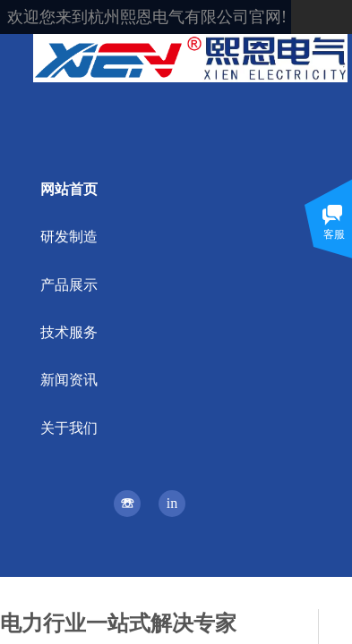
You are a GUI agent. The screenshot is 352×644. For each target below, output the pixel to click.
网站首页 (69, 189)
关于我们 (69, 428)
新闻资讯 (69, 380)
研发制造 (69, 237)
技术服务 (69, 332)
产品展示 (69, 285)
